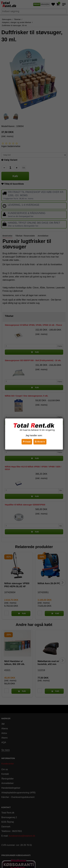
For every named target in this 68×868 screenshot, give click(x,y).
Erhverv (40, 442)
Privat (27, 442)
